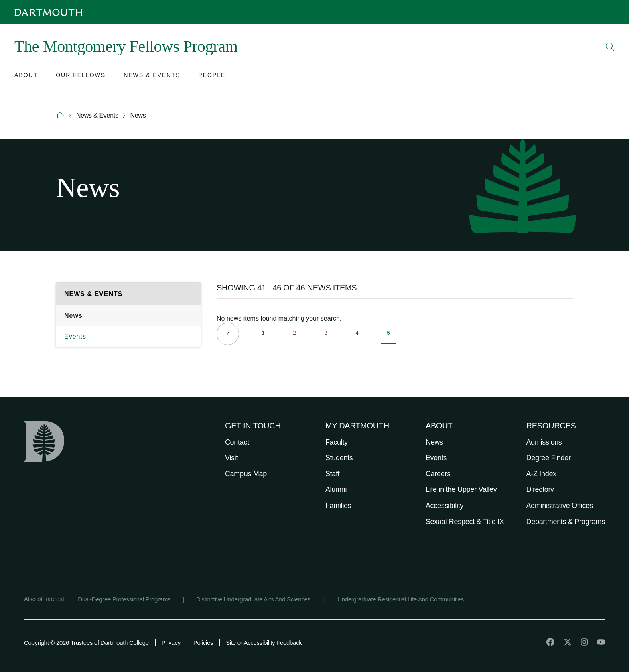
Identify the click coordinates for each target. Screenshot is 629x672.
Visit (231, 458)
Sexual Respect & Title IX (465, 522)
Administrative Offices (560, 506)
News (138, 115)
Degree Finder (549, 458)
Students (339, 458)
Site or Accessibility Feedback (264, 643)
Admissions (544, 442)
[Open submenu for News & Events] (152, 77)
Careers (438, 474)
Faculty (337, 442)
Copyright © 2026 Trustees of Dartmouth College (86, 643)
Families (338, 506)
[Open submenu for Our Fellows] (81, 77)
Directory (540, 489)
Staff (332, 474)
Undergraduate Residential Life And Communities (401, 599)
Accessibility (444, 506)
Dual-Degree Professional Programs (124, 599)
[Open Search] (610, 47)
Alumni (336, 489)
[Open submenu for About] (26, 77)
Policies (203, 643)
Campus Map (246, 474)
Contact (237, 442)
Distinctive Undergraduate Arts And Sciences (254, 599)
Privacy (171, 643)
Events (75, 336)
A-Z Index (541, 474)
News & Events (97, 115)
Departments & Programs (566, 522)
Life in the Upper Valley (461, 489)
